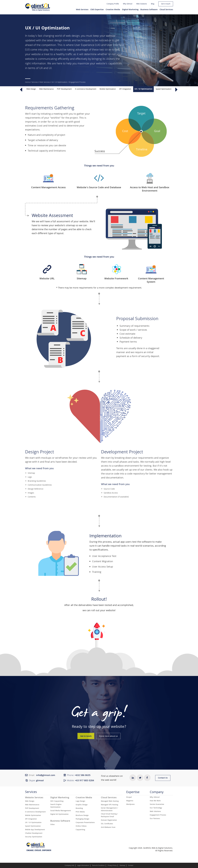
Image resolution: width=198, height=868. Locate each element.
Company (157, 793)
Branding (79, 809)
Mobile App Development (35, 830)
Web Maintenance (46, 89)
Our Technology (156, 808)
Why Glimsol (128, 4)
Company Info (69, 866)
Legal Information (83, 866)
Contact (131, 866)
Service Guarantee (157, 805)
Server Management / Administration (109, 810)
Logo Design (80, 801)
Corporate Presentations (85, 823)
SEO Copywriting (57, 801)
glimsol (40, 781)
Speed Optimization (164, 89)
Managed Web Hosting (110, 801)
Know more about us (108, 736)
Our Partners (155, 819)
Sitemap (122, 866)
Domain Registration (109, 820)
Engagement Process (158, 815)
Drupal (129, 797)
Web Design (31, 89)
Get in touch (166, 4)
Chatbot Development (34, 833)
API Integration (125, 89)
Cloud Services (166, 10)
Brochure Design (82, 816)
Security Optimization (34, 837)
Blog (153, 4)
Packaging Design (82, 819)
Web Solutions (142, 4)
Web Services (82, 10)
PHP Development (64, 89)
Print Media (80, 812)
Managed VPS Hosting (110, 805)
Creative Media (113, 10)
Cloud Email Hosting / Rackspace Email (109, 816)
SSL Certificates (107, 824)
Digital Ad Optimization (59, 814)
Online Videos (81, 826)
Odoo (52, 825)
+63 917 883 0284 (84, 781)
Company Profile (113, 4)
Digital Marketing (130, 10)
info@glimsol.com (46, 775)
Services (35, 82)
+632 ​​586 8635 (83, 775)
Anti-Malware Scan (108, 828)
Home (27, 82)
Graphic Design (82, 805)
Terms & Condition (98, 866)
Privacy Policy (112, 866)
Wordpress (130, 805)
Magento (130, 801)
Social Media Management (61, 811)
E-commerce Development (86, 89)
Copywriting (80, 830)
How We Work (155, 801)
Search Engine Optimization (56, 806)
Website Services (34, 798)
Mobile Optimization (108, 89)
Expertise (133, 793)
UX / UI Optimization (59, 82)
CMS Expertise (97, 10)
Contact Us (163, 778)
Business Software (149, 10)
